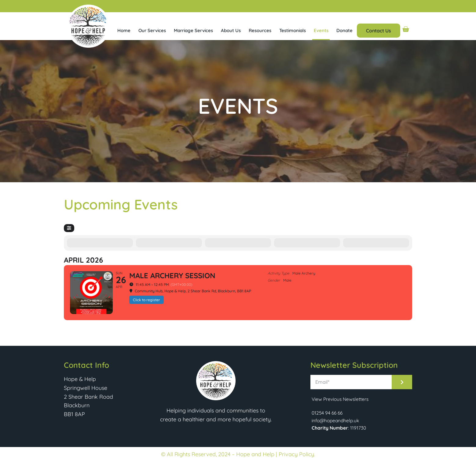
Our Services (152, 30)
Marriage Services (193, 30)
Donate (344, 30)
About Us (231, 30)
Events (321, 30)
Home (124, 30)
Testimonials (293, 30)
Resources (260, 30)
